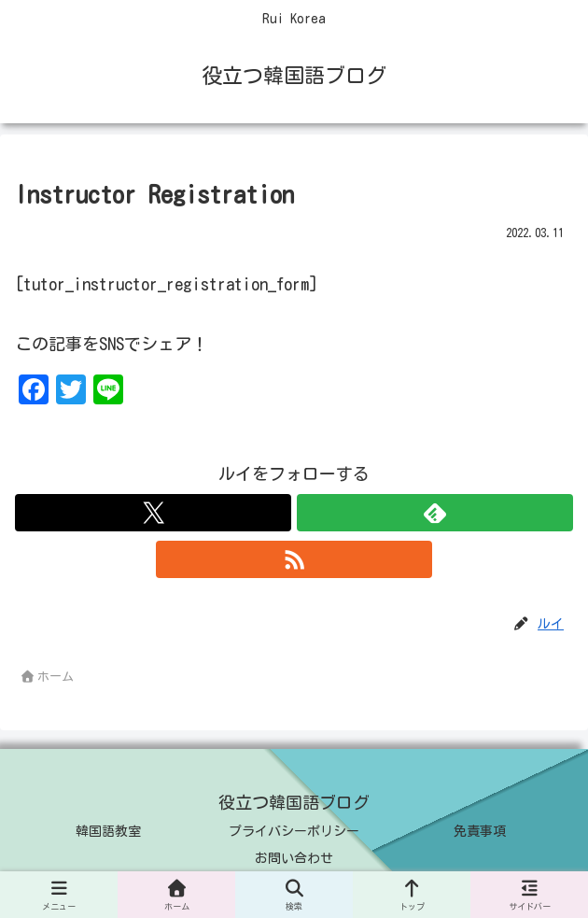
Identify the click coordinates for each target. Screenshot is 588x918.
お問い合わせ (294, 858)
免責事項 (480, 831)
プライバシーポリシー (294, 831)
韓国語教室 (108, 831)
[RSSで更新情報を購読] (294, 559)
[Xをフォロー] (153, 513)
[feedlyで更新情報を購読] (435, 513)
